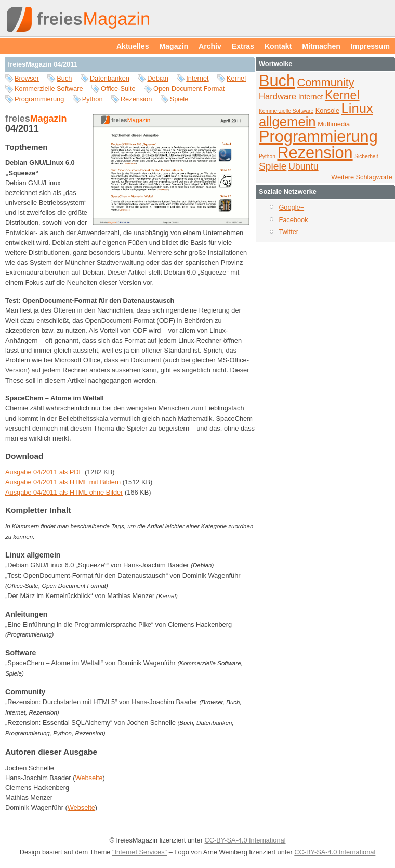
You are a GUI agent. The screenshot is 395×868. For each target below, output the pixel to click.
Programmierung (39, 99)
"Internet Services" (140, 852)
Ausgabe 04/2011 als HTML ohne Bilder (64, 492)
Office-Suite (118, 89)
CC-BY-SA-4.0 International (245, 840)
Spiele (179, 99)
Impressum (370, 46)
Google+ (291, 207)
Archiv (210, 46)
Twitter (288, 232)
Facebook (293, 220)
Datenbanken (110, 78)
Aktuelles (133, 46)
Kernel (236, 78)
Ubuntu (304, 166)
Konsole (327, 111)
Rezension (136, 99)
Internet (197, 78)
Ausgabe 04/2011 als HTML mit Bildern (63, 482)
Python (93, 99)
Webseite (89, 778)
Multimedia (334, 124)
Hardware (278, 96)
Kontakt (278, 46)
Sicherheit (366, 156)
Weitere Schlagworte (362, 177)
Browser (27, 78)
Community (326, 82)
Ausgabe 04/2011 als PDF (44, 472)
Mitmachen (321, 46)
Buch (64, 78)
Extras (243, 46)
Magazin (174, 46)
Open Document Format (189, 89)
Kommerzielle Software (49, 89)
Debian (158, 78)
